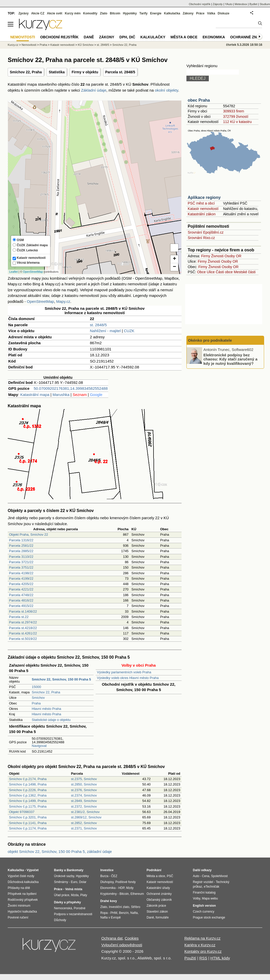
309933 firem (233, 111)
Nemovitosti (29, 45)
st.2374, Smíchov (84, 795)
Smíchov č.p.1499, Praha (28, 801)
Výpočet (33, 870)
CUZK (129, 331)
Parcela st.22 (19, 617)
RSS (203, 958)
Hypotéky (130, 13)
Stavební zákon (157, 912)
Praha (36, 703)
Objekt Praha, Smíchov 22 (29, 535)
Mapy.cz (63, 301)
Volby (196, 898)
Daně (89, 37)
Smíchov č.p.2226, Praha (28, 790)
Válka (211, 13)
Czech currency (204, 912)
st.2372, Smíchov (84, 806)
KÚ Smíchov (86, 45)
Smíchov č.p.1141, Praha (28, 823)
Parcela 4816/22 (21, 600)
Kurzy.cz (13, 45)
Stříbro (136, 907)
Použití (190, 958)
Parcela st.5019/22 (23, 639)
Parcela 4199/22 (21, 579)
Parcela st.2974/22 (23, 622)
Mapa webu (210, 898)
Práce (200, 13)
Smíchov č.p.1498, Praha (28, 784)
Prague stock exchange (209, 917)
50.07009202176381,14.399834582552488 (71, 388)
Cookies (132, 938)
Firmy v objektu (85, 72)
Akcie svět (55, 13)
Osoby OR (233, 256)
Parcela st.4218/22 (23, 628)
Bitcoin (115, 13)
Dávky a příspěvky (67, 902)
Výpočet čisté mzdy (21, 876)
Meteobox (241, 4)
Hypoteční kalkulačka (22, 912)
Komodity (90, 13)
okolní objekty (166, 90)
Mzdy (130, 888)
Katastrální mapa (35, 395)
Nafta (134, 913)
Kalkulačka (172, 13)
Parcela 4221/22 (21, 589)
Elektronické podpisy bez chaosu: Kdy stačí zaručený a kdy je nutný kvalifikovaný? (230, 359)
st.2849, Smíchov (84, 801)
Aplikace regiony (204, 197)
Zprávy (24, 13)
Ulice (211, 272)
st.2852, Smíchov (84, 823)
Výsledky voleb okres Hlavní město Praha (128, 678)
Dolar (83, 882)
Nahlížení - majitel (105, 331)
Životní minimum (19, 906)
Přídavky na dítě (19, 888)
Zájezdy (218, 4)
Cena (206, 876)
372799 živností (236, 117)
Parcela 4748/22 (21, 595)
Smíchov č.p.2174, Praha (28, 779)
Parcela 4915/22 (21, 606)
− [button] (174, 267)
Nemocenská (63, 908)
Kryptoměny (109, 894)
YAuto (229, 4)
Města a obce (184, 37)
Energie (156, 13)
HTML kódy (220, 958)
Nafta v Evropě (110, 917)
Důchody (60, 920)
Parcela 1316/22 (21, 540)
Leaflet (13, 272)
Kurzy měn (73, 13)
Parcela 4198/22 (21, 573)
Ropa (104, 913)
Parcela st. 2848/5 (120, 72)
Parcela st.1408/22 (23, 611)
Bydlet (253, 4)
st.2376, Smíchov (84, 790)
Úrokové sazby (64, 876)
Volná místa (74, 889)
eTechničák (212, 887)
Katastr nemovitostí (203, 209)
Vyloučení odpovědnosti (122, 945)
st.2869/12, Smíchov (86, 817)
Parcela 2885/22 (21, 551)
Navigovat (39, 746)
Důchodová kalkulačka (23, 882)
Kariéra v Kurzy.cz (200, 945)
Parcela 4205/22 (21, 584)
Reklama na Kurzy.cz (202, 938)
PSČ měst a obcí (201, 203)
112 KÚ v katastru (237, 122)
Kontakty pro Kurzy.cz (203, 951)
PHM (114, 913)
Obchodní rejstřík (200, 4)
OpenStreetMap (33, 272)
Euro (74, 882)
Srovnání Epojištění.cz (206, 232)
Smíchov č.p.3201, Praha (28, 817)
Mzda (75, 895)
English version (204, 906)
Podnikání (154, 870)
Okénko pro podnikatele (210, 340)
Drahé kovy (109, 901)
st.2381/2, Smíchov (85, 812)
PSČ (170, 876)
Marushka (61, 395)
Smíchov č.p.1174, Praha (28, 828)
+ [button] (174, 259)
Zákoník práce (156, 906)
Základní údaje (94, 90)
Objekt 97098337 (22, 812)
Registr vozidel (203, 882)
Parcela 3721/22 (21, 562)
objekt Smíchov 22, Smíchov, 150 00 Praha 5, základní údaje (60, 851)
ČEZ (114, 876)
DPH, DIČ (127, 37)
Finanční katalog (204, 893)
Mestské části (245, 272)
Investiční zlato (119, 907)
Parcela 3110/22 (21, 557)
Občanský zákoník (159, 900)
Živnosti (217, 256)
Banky (59, 870)
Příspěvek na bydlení (22, 894)
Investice (107, 870)
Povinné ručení (18, 917)
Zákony (188, 13)
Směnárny (61, 882)
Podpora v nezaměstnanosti (73, 914)
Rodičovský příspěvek (23, 900)
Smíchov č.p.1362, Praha (28, 795)
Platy (84, 895)
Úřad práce (62, 895)
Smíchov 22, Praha (26, 72)
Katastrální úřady (158, 888)
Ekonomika (214, 37)
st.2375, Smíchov (84, 779)
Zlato (104, 13)
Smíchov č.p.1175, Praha (28, 806)
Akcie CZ (38, 13)
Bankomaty (75, 870)
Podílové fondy (125, 882)
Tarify (143, 13)
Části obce (224, 272)
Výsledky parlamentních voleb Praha (124, 672)
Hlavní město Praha (47, 709)
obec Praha (199, 100)
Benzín (124, 913)
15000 (37, 687)
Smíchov (38, 698)
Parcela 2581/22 (21, 546)
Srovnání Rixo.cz (201, 238)
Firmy (206, 256)
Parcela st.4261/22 (23, 633)
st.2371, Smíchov (84, 828)
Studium (265, 4)
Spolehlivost (219, 876)
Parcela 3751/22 (21, 567)
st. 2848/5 (98, 325)
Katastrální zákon (202, 214)
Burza (104, 876)
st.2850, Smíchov (84, 784)
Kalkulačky (153, 37)
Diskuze (224, 13)
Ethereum (137, 894)
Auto (196, 876)
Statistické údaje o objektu (51, 720)
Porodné (80, 908)
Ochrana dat (112, 938)
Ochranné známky (249, 37)
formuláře (162, 917)
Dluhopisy (107, 882)
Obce (201, 272)
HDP (121, 888)
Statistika (57, 72)
